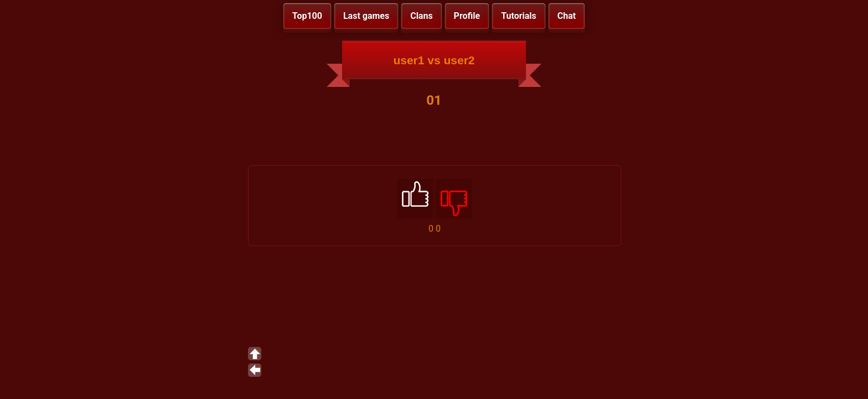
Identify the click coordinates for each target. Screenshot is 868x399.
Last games (366, 16)
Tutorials (519, 16)
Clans (421, 16)
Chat (567, 16)
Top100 (307, 16)
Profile (467, 16)
